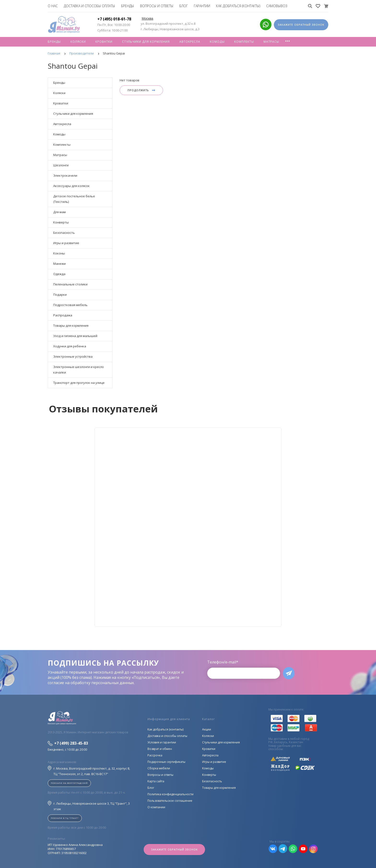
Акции (207, 729)
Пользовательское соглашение (170, 801)
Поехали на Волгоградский (69, 783)
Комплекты (244, 42)
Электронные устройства (73, 356)
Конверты (61, 222)
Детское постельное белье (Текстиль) (74, 199)
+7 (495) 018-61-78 (114, 19)
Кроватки (104, 42)
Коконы (59, 253)
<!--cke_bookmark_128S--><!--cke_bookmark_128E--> (188, 527)
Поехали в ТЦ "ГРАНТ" (65, 818)
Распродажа (63, 315)
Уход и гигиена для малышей (75, 336)
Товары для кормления (71, 325)
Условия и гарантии (162, 742)
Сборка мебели (159, 768)
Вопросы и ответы (157, 6)
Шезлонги (61, 165)
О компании (156, 807)
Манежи (59, 264)
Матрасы (271, 42)
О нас (53, 6)
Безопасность (64, 233)
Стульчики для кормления (146, 42)
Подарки (60, 295)
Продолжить (141, 90)
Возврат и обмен (160, 749)
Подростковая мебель (70, 305)
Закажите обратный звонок (174, 849)
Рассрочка (155, 755)
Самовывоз (277, 6)
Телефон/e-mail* (223, 662)
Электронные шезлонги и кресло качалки (79, 370)
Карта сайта (156, 781)
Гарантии (202, 6)
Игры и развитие (66, 243)
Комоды (217, 42)
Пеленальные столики (70, 284)
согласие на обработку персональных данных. (91, 683)
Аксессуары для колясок (71, 186)
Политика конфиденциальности (170, 794)
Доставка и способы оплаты (89, 6)
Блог (184, 6)
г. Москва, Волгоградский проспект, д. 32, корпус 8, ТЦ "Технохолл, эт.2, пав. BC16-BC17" (89, 771)
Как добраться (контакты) (238, 6)
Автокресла (190, 42)
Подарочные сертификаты (166, 762)
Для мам (59, 212)
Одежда (59, 274)
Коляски (78, 42)
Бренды (128, 6)
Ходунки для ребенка (70, 346)
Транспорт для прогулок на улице (79, 383)
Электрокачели (65, 175)
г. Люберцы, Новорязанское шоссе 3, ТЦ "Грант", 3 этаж (89, 806)
